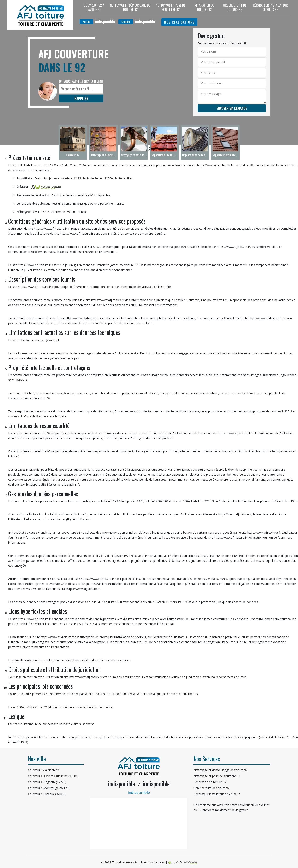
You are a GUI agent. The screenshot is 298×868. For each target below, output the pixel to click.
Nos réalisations (179, 22)
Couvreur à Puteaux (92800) (47, 794)
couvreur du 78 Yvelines (254, 805)
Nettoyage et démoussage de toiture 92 (130, 7)
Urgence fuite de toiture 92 (235, 7)
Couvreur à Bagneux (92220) (47, 782)
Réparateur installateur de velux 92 (270, 7)
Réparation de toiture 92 (204, 7)
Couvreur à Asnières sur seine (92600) (53, 776)
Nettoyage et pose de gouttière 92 (171, 7)
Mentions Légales (153, 862)
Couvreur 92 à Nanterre (94, 7)
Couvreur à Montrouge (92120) (49, 788)
